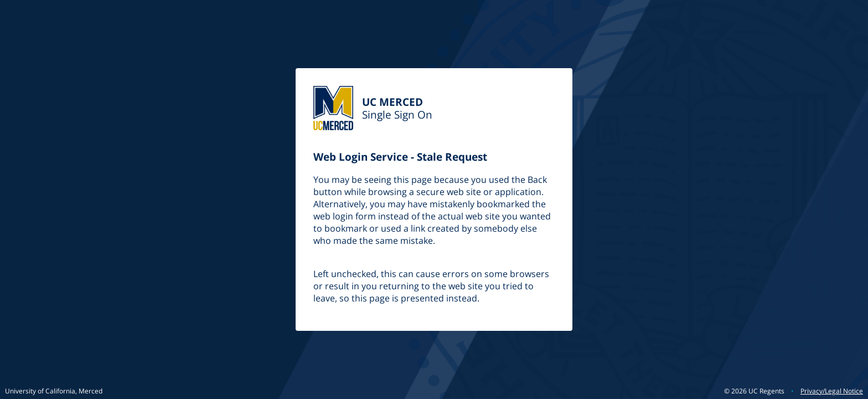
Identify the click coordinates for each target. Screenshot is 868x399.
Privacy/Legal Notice (832, 391)
